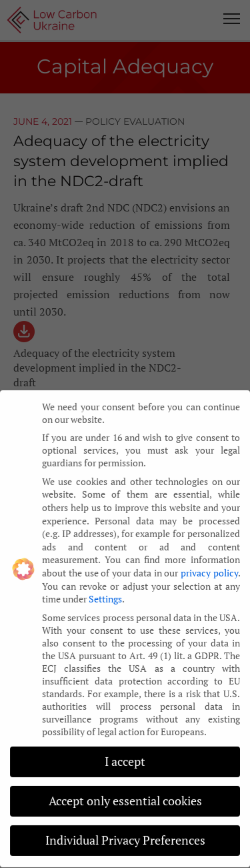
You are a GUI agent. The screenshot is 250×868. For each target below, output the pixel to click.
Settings (105, 595)
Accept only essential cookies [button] (125, 797)
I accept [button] (125, 758)
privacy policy (209, 569)
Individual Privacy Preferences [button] (125, 836)
